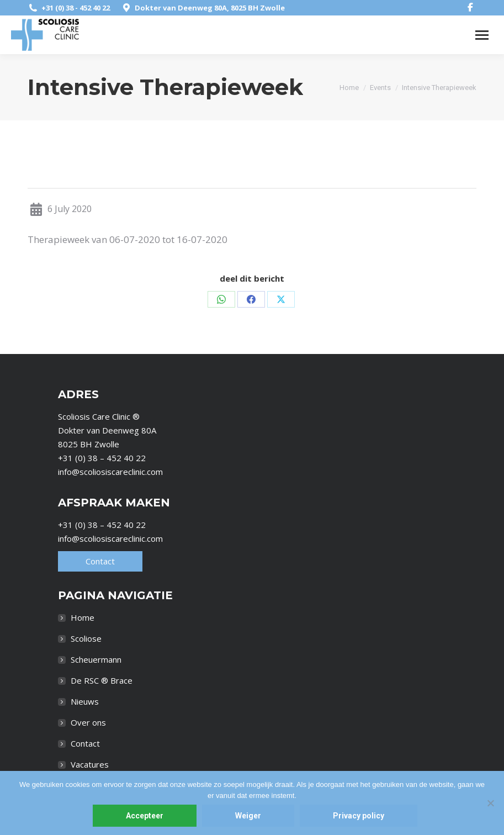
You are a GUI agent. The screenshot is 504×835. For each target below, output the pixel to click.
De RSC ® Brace (102, 680)
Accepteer (145, 816)
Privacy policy (359, 816)
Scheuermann (96, 659)
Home (83, 617)
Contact (100, 561)
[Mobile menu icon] (482, 35)
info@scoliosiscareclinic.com (110, 472)
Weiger (248, 816)
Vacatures (90, 764)
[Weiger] (490, 803)
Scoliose (86, 638)
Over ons (88, 722)
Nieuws (85, 701)
